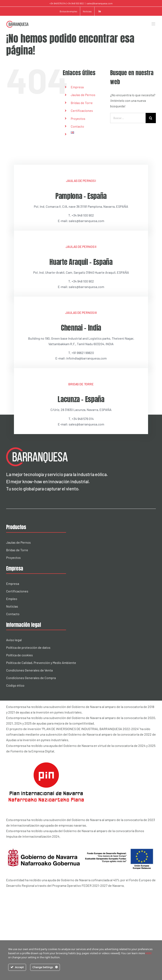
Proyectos (78, 119)
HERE (149, 953)
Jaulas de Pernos (83, 95)
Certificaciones (82, 111)
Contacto (77, 126)
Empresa (77, 87)
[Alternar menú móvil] (154, 24)
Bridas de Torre (82, 103)
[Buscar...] (128, 118)
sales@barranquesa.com (100, 3)
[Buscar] (151, 118)
